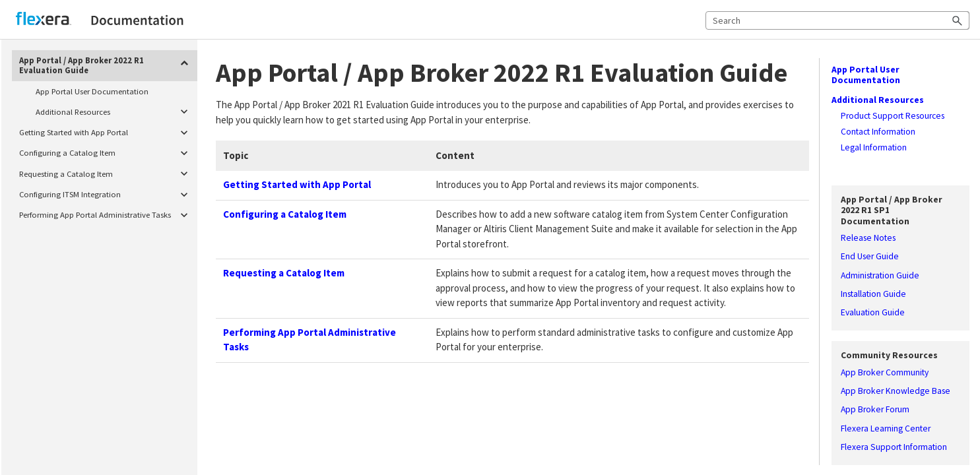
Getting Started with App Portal (106, 132)
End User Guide (870, 257)
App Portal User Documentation (92, 91)
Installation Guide (873, 294)
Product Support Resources (893, 116)
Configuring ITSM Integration (106, 194)
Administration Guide (880, 276)
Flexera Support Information (894, 447)
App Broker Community (885, 373)
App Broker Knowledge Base (896, 391)
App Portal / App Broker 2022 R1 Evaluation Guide (106, 64)
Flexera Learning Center (886, 429)
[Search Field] (837, 20)
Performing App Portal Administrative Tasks (106, 215)
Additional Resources (114, 112)
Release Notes (868, 238)
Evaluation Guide (873, 313)
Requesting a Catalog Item (106, 174)
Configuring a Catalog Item (106, 153)
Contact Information (878, 132)
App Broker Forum (875, 410)
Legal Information (874, 148)
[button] (958, 20)
